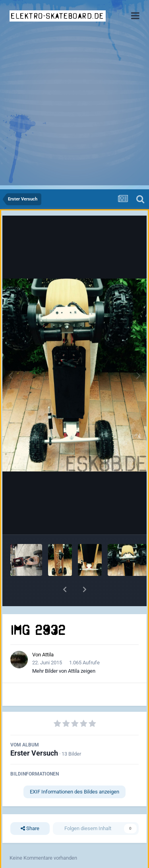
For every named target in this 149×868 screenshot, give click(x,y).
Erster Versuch (34, 753)
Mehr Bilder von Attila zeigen (64, 671)
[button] (65, 589)
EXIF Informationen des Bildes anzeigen (74, 792)
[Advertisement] (74, 111)
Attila (48, 655)
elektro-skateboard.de (57, 16)
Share (30, 829)
